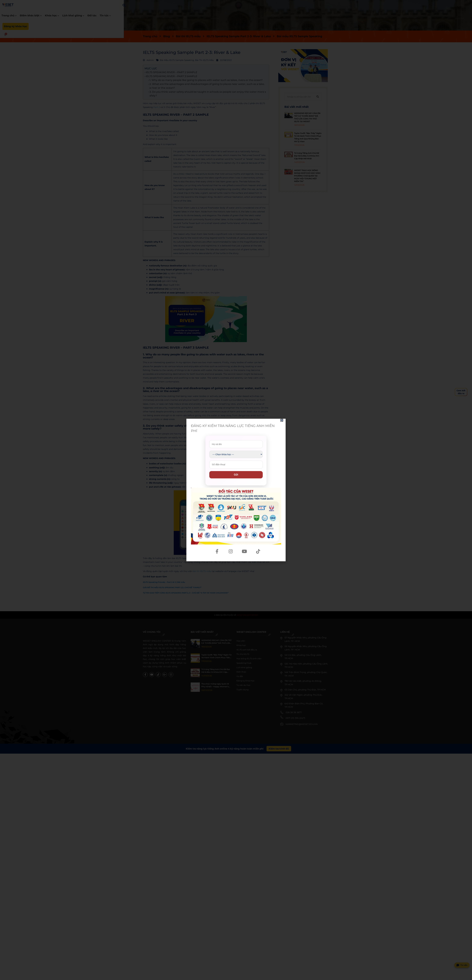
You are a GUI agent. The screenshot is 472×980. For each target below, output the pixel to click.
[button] (282, 420)
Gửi (236, 475)
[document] (236, 490)
